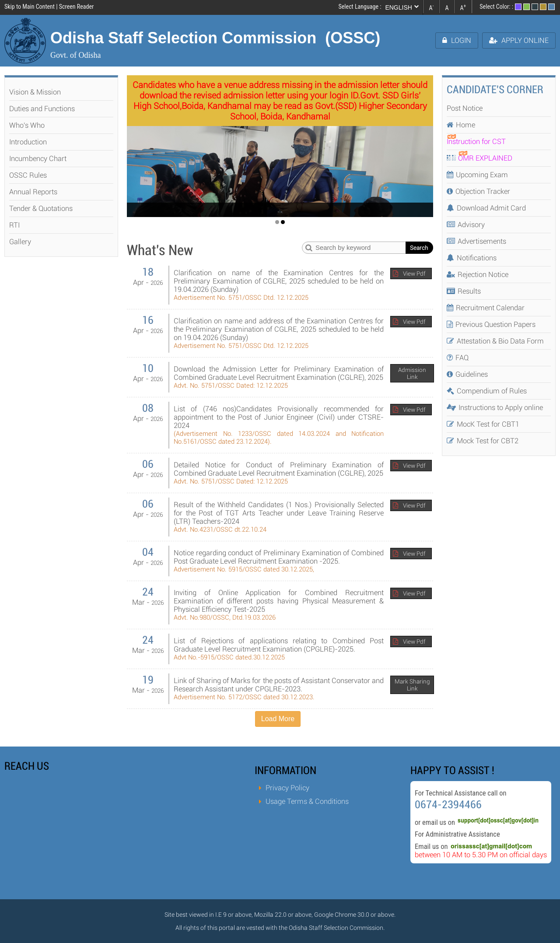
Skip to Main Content (30, 7)
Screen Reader (76, 7)
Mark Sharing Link (412, 685)
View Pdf (414, 273)
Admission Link (412, 373)
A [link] (431, 7)
